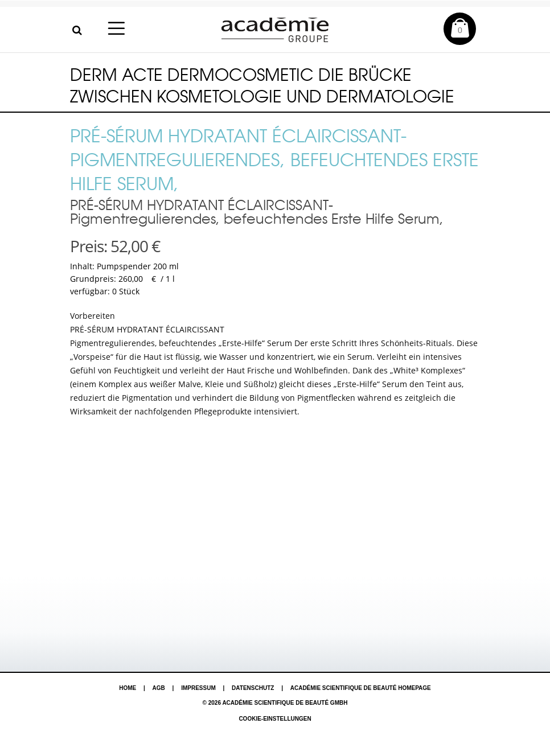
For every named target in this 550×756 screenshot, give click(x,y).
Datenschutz (253, 688)
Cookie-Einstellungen (275, 719)
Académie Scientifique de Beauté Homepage (361, 688)
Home (128, 688)
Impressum (198, 688)
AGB (159, 688)
